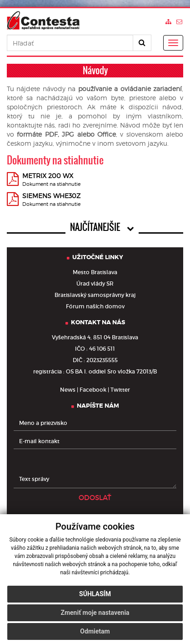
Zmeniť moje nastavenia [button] (95, 613)
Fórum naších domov (95, 306)
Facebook (93, 390)
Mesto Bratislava (95, 272)
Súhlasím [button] (95, 594)
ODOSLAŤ (95, 498)
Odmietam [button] (95, 631)
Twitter (120, 390)
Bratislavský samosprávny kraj (95, 295)
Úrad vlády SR (95, 284)
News (68, 390)
